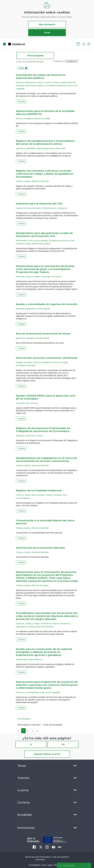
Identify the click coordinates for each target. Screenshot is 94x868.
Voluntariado (21, 241)
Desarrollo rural (22, 403)
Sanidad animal (43, 338)
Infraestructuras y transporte (55, 208)
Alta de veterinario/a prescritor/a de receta (43, 334)
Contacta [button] (23, 802)
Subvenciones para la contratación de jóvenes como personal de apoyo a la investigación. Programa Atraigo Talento (45, 269)
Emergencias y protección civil (61, 241)
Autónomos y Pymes (34, 436)
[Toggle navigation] (29, 44)
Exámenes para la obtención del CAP (39, 204)
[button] (78, 44)
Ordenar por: (59, 61)
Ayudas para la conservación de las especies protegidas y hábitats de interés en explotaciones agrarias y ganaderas (44, 652)
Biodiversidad (21, 659)
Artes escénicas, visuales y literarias (47, 495)
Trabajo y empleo (60, 82)
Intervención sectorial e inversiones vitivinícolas (47, 358)
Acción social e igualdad (38, 241)
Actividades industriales (26, 365)
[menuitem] (34, 847)
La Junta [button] (23, 790)
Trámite (21, 101)
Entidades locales (23, 244)
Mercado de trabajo (40, 585)
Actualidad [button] (24, 815)
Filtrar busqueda (35, 56)
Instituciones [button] (26, 828)
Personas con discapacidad (27, 692)
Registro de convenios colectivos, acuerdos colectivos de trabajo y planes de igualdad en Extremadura (45, 174)
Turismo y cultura (44, 82)
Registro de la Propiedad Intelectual (39, 491)
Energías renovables (24, 362)
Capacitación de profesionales (29, 208)
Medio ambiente (35, 659)
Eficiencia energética (24, 118)
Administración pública (41, 244)
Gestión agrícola (43, 309)
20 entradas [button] (25, 719)
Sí (31, 744)
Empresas (20, 276)
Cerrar (47, 33)
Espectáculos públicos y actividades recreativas (46, 85)
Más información (47, 25)
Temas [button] (22, 766)
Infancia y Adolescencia (26, 82)
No (63, 744)
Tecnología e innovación (51, 276)
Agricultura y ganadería (26, 148)
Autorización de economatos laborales (40, 548)
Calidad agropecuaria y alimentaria (51, 148)
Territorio (34, 403)
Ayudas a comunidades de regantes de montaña (47, 304)
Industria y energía (42, 118)
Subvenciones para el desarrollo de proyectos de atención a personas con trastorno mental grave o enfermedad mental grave (47, 685)
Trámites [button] (23, 778)
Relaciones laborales (40, 181)
